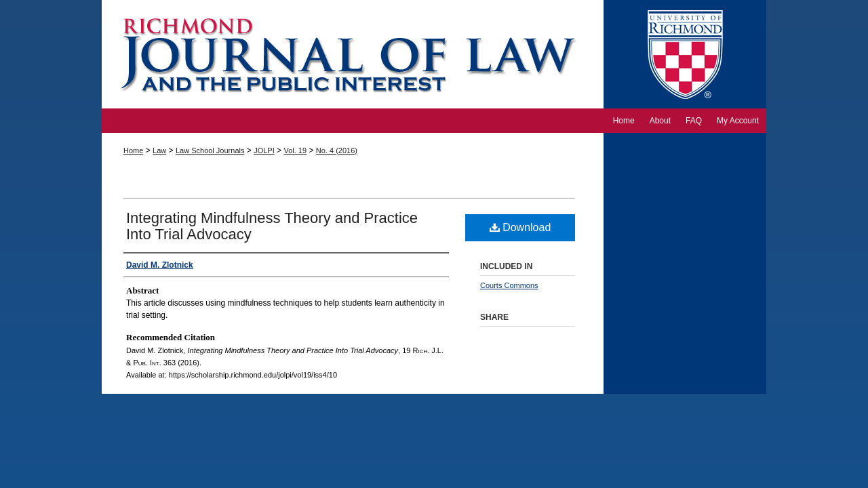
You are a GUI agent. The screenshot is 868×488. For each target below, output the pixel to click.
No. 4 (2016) (337, 150)
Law (159, 150)
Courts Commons (509, 285)
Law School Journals (210, 150)
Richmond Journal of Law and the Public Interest (353, 54)
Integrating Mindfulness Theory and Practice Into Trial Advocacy (272, 226)
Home (133, 150)
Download (520, 227)
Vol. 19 (295, 150)
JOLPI (264, 150)
